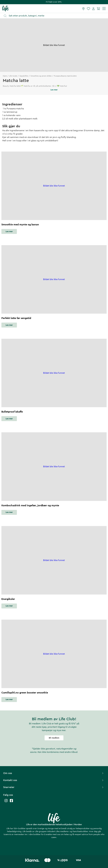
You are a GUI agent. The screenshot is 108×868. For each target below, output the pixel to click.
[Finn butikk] (83, 9)
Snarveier (54, 787)
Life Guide (13, 76)
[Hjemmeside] (6, 8)
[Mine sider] (93, 9)
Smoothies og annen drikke (41, 76)
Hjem (5, 76)
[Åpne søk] (55, 16)
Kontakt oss (54, 780)
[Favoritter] (88, 9)
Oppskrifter (24, 76)
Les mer (9, 232)
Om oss (54, 773)
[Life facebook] (11, 802)
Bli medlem (54, 738)
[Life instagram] (6, 802)
